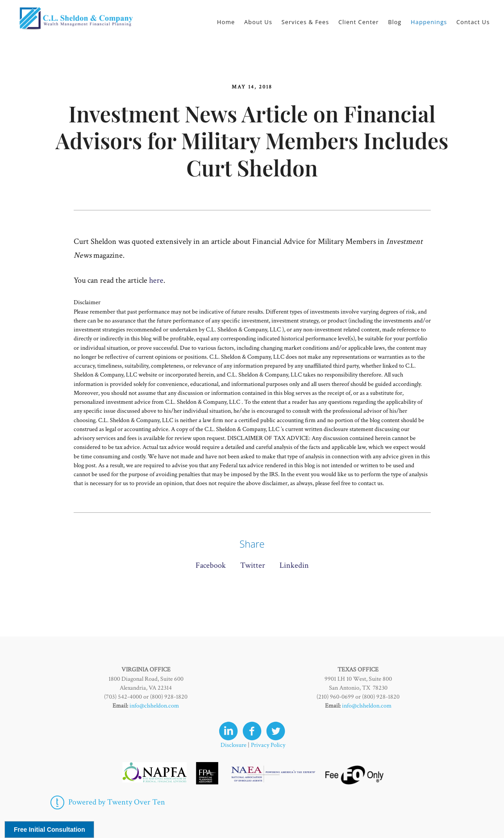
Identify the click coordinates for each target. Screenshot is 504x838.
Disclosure (233, 745)
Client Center (359, 22)
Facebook (211, 565)
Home (226, 22)
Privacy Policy (268, 745)
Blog (395, 22)
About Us (258, 22)
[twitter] (276, 731)
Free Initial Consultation (49, 830)
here (156, 280)
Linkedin (294, 565)
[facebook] (252, 731)
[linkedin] (228, 731)
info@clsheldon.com (154, 706)
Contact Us (473, 22)
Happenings (429, 22)
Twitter (253, 565)
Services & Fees (306, 22)
